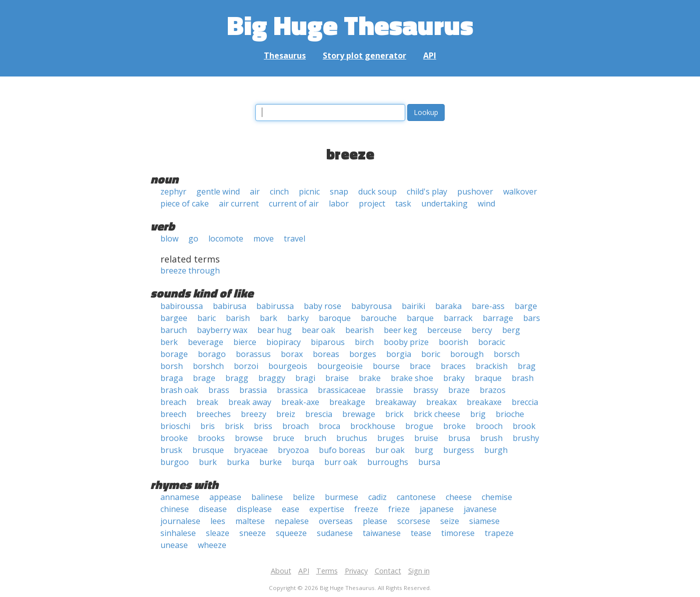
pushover (475, 191)
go (193, 238)
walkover (520, 191)
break (207, 402)
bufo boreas (342, 450)
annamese (180, 497)
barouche (379, 318)
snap (339, 191)
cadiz (377, 497)
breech (173, 414)
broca (330, 426)
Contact (388, 571)
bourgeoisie (340, 366)
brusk (171, 450)
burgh (496, 450)
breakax (441, 402)
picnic (309, 191)
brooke (174, 438)
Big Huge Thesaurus (350, 25)
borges (363, 354)
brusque (208, 450)
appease (225, 497)
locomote (226, 238)
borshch (208, 366)
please (375, 521)
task (403, 203)
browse (249, 438)
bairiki (413, 306)
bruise (426, 438)
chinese (175, 509)
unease (174, 545)
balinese (267, 497)
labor (339, 203)
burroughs (388, 462)
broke (454, 426)
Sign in (419, 571)
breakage (347, 402)
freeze (366, 509)
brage (204, 378)
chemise (497, 497)
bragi (305, 378)
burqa (303, 462)
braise (337, 378)
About (281, 571)
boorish (453, 342)
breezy (254, 414)
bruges (391, 438)
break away (250, 402)
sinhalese (178, 533)
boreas (326, 354)
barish (238, 318)
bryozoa (293, 450)
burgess (459, 450)
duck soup (377, 191)
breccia (525, 402)
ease (291, 509)
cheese (459, 497)
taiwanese (382, 533)
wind (486, 203)
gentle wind (218, 191)
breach (173, 402)
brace (420, 366)
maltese (250, 521)
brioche (510, 414)
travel (295, 238)
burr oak (341, 462)
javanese (480, 509)
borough (467, 354)
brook (524, 426)
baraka (448, 306)
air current (239, 203)
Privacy (356, 571)
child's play (427, 191)
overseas (336, 521)
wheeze (212, 545)
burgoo (175, 462)
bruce (284, 438)
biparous (328, 342)
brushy (526, 438)
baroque (335, 318)
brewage (359, 414)
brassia (253, 390)
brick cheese (437, 414)
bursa (429, 462)
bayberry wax (222, 330)
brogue (419, 426)
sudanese (335, 533)
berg (511, 330)
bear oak (319, 330)
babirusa (230, 306)
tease (421, 533)
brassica (292, 390)
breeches (214, 414)
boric (431, 354)
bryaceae (251, 450)
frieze (399, 509)
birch (364, 342)
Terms (327, 571)
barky (298, 318)
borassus (253, 354)
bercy (482, 330)
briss (263, 426)
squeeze (291, 533)
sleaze (218, 533)
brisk (234, 426)
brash (523, 378)
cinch (279, 191)
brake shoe (412, 378)
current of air (294, 203)
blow (169, 238)
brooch (489, 426)
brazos (493, 390)
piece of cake (185, 203)
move (264, 238)
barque (420, 318)
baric (207, 318)
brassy (426, 390)
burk (208, 462)
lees (218, 521)
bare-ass (488, 306)
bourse (386, 366)
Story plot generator (364, 55)
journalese (180, 521)
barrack (458, 318)
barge (526, 306)
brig (478, 414)
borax (292, 354)
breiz (286, 414)
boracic (492, 342)
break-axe (300, 402)
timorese (458, 533)
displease (254, 509)
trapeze (499, 533)
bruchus (352, 438)
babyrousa (371, 306)
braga (172, 378)
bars (532, 318)
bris (208, 426)
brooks (211, 438)
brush (491, 438)
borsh (172, 366)
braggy (272, 378)
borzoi (246, 366)
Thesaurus (285, 55)
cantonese (416, 497)
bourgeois (288, 366)
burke (271, 462)
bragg (237, 378)
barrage (498, 318)
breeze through (190, 270)
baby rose (323, 306)
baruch (174, 330)
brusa (459, 438)
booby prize (406, 342)
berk (169, 342)
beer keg (400, 330)
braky (454, 378)
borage (174, 354)
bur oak (390, 450)
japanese (437, 509)
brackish (492, 366)
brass (219, 390)
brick (394, 414)
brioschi (175, 426)
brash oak (179, 390)
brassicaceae (342, 390)
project (372, 203)
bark (269, 318)
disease (213, 509)
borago (212, 354)
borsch (507, 354)
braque (488, 378)
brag (527, 366)
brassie (389, 390)
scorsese (414, 521)
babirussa (275, 306)
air (255, 191)
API (430, 55)
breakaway (396, 402)
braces (453, 366)
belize (304, 497)
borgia (399, 354)
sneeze (253, 533)
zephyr (173, 191)
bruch (315, 438)
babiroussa (182, 306)
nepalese (292, 521)
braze (459, 390)
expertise (327, 509)
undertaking (444, 203)
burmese (342, 497)
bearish (359, 330)
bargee (174, 318)
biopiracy (284, 342)
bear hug (275, 330)
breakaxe (484, 402)
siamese (484, 521)
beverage (206, 342)
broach (296, 426)
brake (370, 378)
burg (424, 450)
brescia (319, 414)
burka (238, 462)
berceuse (444, 330)
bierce (245, 342)
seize (450, 521)
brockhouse (373, 426)
